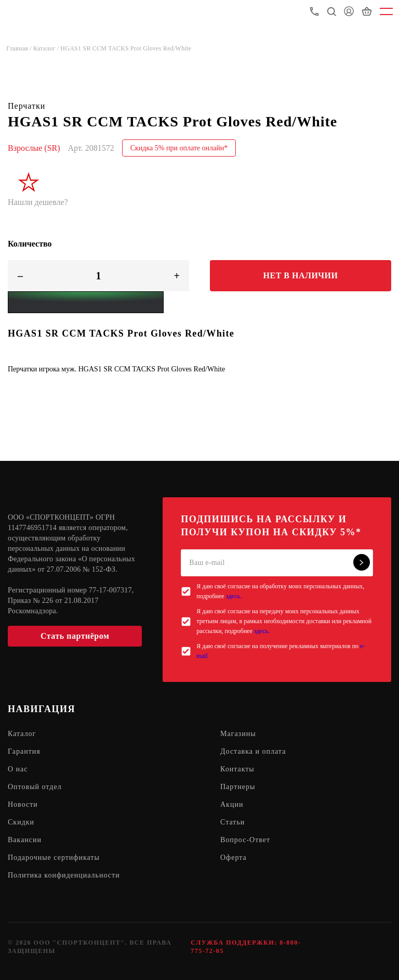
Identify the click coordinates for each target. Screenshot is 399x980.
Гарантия (24, 751)
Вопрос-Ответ (245, 840)
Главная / (20, 48)
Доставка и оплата (253, 751)
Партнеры (238, 787)
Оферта (234, 857)
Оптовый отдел (35, 787)
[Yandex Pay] (86, 302)
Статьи (232, 822)
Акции (232, 804)
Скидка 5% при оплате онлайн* (179, 148)
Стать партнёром (75, 636)
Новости (23, 804)
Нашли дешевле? (38, 202)
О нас (18, 769)
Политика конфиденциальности (64, 875)
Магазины (238, 734)
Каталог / (47, 48)
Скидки (21, 822)
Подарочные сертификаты (54, 857)
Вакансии (25, 840)
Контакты (237, 769)
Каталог (22, 734)
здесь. (234, 596)
